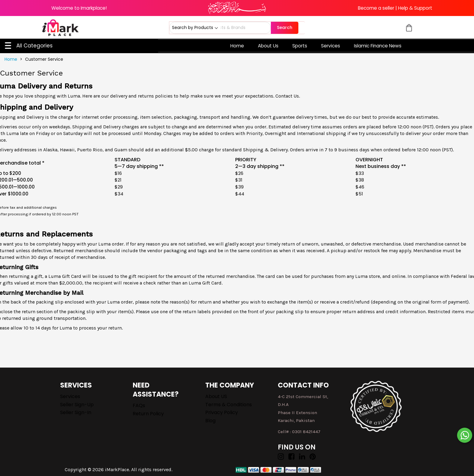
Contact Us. (288, 96)
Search (285, 27)
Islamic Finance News (378, 46)
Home (237, 46)
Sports (300, 46)
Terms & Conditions (229, 405)
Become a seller (376, 8)
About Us (268, 46)
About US (216, 396)
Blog (210, 421)
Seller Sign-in (76, 412)
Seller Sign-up (77, 405)
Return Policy (148, 414)
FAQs (139, 405)
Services (331, 46)
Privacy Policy (222, 412)
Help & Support (415, 8)
